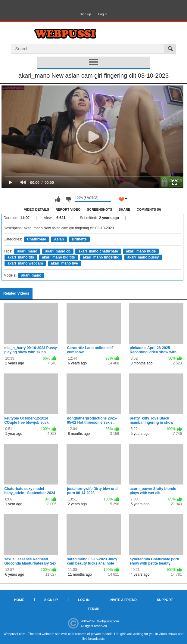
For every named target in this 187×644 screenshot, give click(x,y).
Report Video (68, 209)
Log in (103, 14)
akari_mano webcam (25, 263)
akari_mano (27, 251)
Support (165, 600)
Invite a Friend (123, 600)
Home (19, 600)
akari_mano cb (58, 251)
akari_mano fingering (101, 257)
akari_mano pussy (143, 257)
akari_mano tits (21, 257)
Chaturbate (37, 239)
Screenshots (100, 209)
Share (125, 209)
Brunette (79, 239)
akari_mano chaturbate (98, 251)
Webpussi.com (108, 621)
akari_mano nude (141, 251)
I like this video (58, 199)
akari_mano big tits (58, 257)
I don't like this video (68, 199)
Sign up (85, 14)
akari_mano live (64, 263)
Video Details (37, 209)
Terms (93, 609)
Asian (59, 239)
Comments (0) (149, 209)
